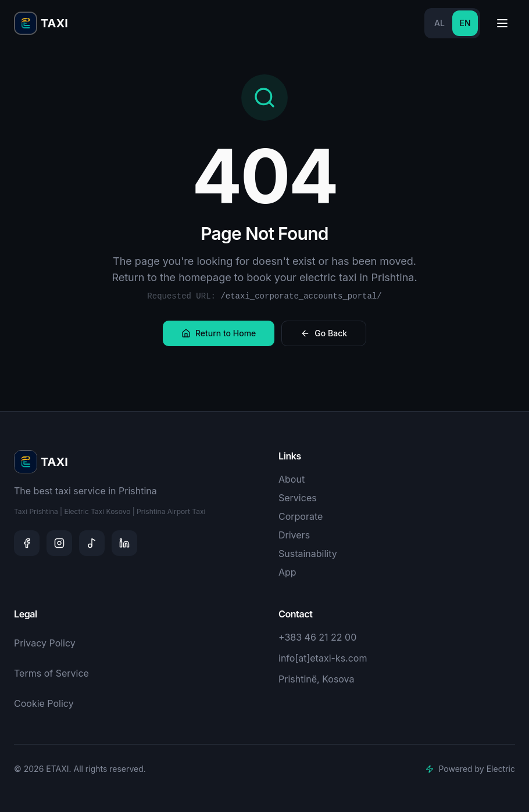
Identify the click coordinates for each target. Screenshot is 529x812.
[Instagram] (59, 543)
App (287, 572)
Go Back (324, 333)
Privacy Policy (45, 643)
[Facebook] (27, 543)
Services (298, 498)
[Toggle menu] (502, 23)
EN (465, 23)
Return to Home (219, 333)
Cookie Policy (44, 703)
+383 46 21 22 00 (317, 637)
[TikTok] (92, 543)
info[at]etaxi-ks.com (323, 658)
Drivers (294, 535)
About (292, 479)
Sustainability (308, 554)
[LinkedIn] (124, 543)
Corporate (301, 516)
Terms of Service (51, 673)
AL (439, 23)
